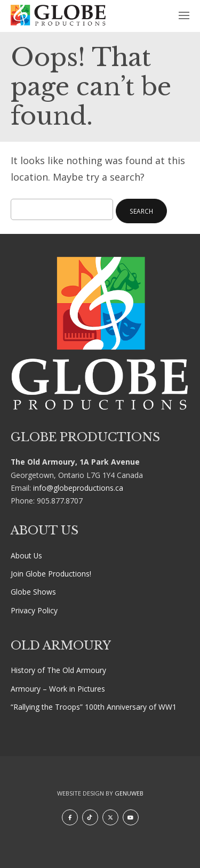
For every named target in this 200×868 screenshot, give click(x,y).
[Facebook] (70, 817)
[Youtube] (131, 817)
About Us (26, 555)
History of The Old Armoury (58, 670)
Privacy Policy (34, 610)
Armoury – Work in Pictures (58, 689)
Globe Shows (33, 592)
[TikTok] (90, 817)
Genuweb (129, 793)
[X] (110, 817)
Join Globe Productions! (51, 574)
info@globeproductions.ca (78, 488)
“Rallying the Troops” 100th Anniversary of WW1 (94, 707)
